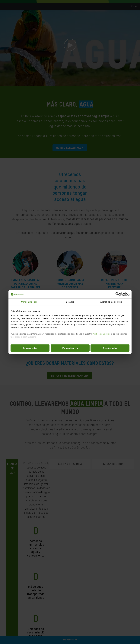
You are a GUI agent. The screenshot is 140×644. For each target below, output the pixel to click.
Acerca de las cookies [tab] (111, 302)
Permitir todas (110, 348)
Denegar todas (30, 348)
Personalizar (70, 348)
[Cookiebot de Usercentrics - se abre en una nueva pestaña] (118, 294)
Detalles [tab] (70, 302)
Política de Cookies (102, 334)
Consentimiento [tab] (29, 302)
